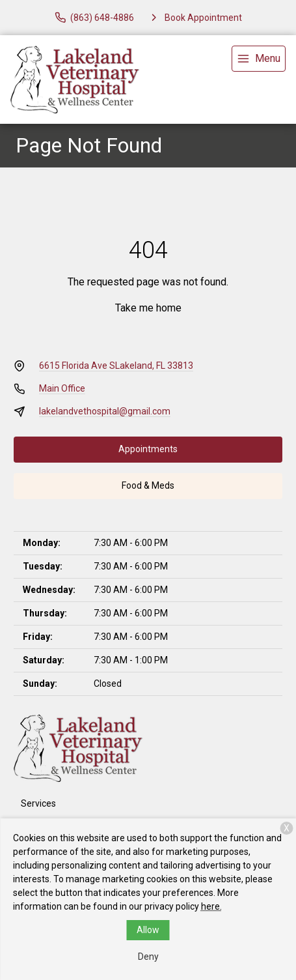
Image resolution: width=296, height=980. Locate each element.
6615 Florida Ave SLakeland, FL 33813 (116, 366)
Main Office (62, 388)
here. (211, 906)
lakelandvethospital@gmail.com (105, 411)
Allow (148, 930)
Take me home (148, 308)
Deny (148, 957)
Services (38, 803)
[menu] (259, 59)
